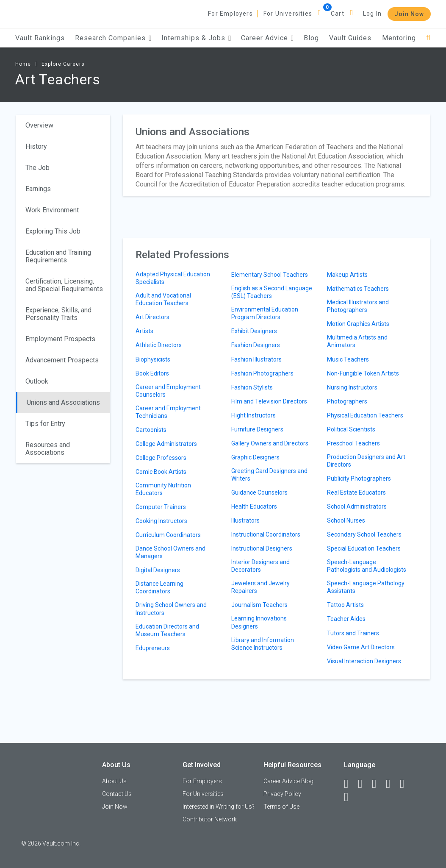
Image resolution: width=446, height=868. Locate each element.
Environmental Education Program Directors (265, 313)
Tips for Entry (45, 424)
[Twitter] (378, 784)
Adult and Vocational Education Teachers (163, 299)
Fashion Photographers (262, 373)
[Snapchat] (350, 797)
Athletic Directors (159, 345)
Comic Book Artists (161, 472)
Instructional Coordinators (266, 534)
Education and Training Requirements (58, 256)
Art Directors (152, 317)
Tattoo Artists (345, 605)
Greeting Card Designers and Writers (269, 475)
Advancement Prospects (62, 360)
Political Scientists (351, 429)
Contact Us (117, 794)
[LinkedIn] (364, 784)
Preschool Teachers (353, 443)
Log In (372, 14)
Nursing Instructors (352, 387)
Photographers (347, 401)
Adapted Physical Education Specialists (173, 278)
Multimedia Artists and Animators (357, 341)
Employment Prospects (60, 339)
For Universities (288, 14)
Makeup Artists (347, 275)
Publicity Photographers (359, 479)
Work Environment (52, 210)
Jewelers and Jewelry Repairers (260, 587)
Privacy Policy (282, 794)
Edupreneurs (153, 648)
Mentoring (399, 38)
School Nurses (346, 520)
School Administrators (357, 506)
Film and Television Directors (269, 401)
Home (23, 64)
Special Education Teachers (364, 548)
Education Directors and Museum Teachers (167, 630)
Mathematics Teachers (358, 289)
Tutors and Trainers (353, 633)
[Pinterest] (406, 784)
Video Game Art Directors (361, 647)
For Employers (230, 14)
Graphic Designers (255, 457)
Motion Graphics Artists (358, 324)
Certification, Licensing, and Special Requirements (64, 285)
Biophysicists (153, 359)
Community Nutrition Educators (163, 489)
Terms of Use (281, 807)
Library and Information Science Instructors (263, 644)
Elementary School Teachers (270, 275)
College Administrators (166, 444)
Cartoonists (151, 430)
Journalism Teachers (259, 605)
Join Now (409, 14)
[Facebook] (350, 784)
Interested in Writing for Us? (219, 807)
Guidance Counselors (259, 492)
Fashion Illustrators (256, 359)
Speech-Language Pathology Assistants (366, 587)
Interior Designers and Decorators (260, 566)
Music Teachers (348, 359)
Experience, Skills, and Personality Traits (58, 314)
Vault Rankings (40, 38)
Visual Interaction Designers (364, 661)
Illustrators (245, 520)
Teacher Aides (346, 619)
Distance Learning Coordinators (159, 587)
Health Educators (254, 506)
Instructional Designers (262, 548)
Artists (144, 331)
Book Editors (152, 373)
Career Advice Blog (288, 781)
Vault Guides (350, 38)
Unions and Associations (63, 402)
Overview (39, 125)
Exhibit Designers (254, 331)
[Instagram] (392, 784)
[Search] (428, 38)
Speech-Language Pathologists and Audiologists (367, 566)
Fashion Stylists (252, 387)
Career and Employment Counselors (168, 391)
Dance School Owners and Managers (170, 552)
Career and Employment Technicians (168, 412)
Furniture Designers (257, 429)
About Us (114, 781)
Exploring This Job (53, 231)
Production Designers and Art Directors (366, 461)
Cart (338, 14)
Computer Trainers (161, 507)
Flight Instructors (253, 415)
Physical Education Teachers (365, 415)
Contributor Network (210, 819)
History (36, 146)
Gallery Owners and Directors (270, 443)
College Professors (161, 458)
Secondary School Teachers (364, 534)
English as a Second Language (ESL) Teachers (272, 292)
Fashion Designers (256, 345)
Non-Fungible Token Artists (363, 373)
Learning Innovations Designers (259, 622)
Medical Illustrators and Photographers (358, 306)
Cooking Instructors (161, 521)
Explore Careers (63, 64)
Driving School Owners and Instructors (171, 609)
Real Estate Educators (356, 492)
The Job (37, 168)
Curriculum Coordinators (168, 535)
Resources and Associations (48, 449)
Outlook (37, 381)
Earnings (38, 189)
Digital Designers (158, 570)
